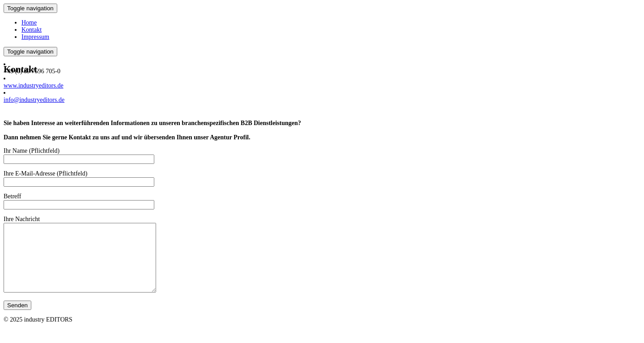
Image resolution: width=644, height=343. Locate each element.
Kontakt (32, 30)
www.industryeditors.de (34, 86)
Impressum (35, 37)
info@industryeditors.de (34, 100)
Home (29, 23)
